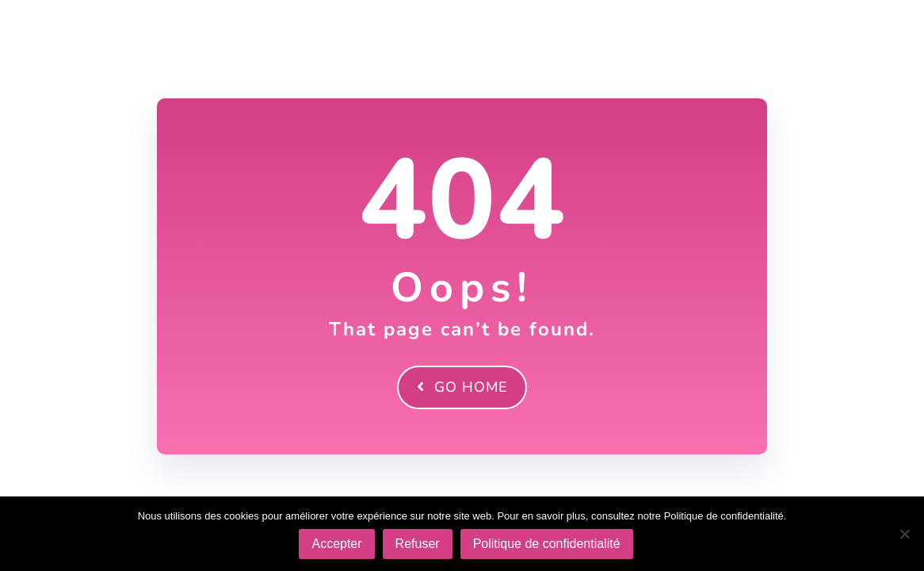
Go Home (462, 387)
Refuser (418, 544)
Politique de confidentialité (547, 544)
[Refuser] (904, 534)
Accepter (336, 544)
